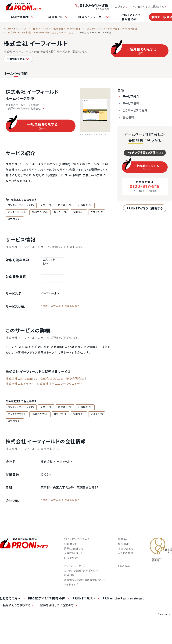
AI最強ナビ (71, 545)
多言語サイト (61, 205)
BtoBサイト (57, 213)
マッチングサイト (16, 213)
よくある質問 (126, 555)
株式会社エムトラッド (20, 384)
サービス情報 (131, 103)
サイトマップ (71, 586)
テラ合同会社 (75, 379)
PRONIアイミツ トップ (15, 29)
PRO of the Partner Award (124, 600)
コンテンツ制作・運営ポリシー (81, 572)
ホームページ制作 (16, 73)
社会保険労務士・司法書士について (85, 581)
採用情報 (124, 545)
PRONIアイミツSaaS (77, 541)
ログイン (120, 7)
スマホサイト (14, 220)
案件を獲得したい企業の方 (57, 607)
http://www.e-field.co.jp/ (60, 307)
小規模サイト (80, 205)
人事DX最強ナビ (74, 555)
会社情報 (128, 117)
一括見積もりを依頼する (15, 607)
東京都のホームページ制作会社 (25, 105)
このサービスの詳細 (135, 110)
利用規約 (69, 577)
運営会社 (124, 541)
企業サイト (44, 205)
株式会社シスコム (52, 379)
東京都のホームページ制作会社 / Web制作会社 (112, 29)
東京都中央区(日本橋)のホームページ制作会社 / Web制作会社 (41, 33)
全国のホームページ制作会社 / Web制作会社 (57, 29)
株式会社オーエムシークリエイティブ (60, 384)
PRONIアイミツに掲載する (147, 7)
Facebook (125, 567)
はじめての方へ (10, 600)
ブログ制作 (90, 213)
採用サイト (74, 213)
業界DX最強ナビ (74, 550)
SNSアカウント (38, 213)
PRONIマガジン (84, 600)
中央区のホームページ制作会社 (25, 109)
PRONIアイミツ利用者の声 (129, 17)
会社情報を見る (18, 59)
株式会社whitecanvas (21, 379)
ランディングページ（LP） (20, 205)
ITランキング (72, 559)
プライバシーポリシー (76, 567)
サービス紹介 (131, 96)
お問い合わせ (126, 550)
